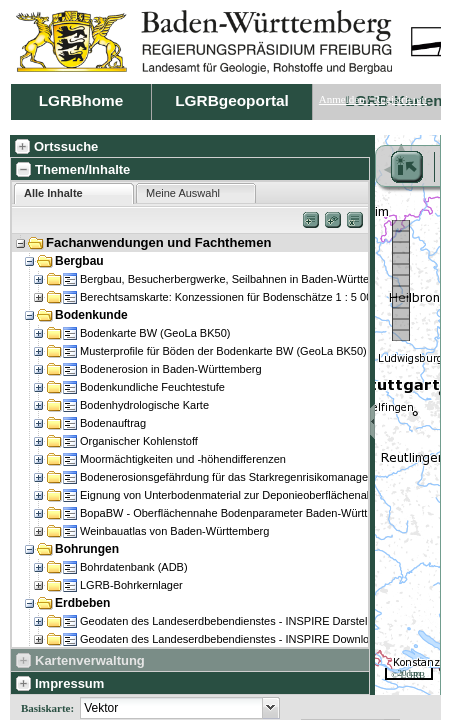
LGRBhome (81, 100)
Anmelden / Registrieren (373, 99)
